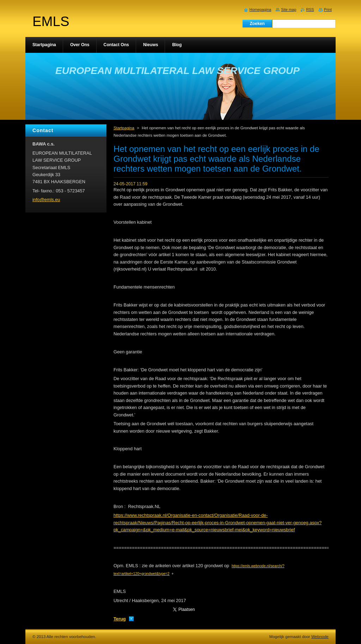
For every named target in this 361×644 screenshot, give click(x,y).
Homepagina (261, 10)
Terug (120, 619)
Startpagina (124, 128)
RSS (310, 10)
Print (328, 10)
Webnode (320, 637)
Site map (289, 10)
